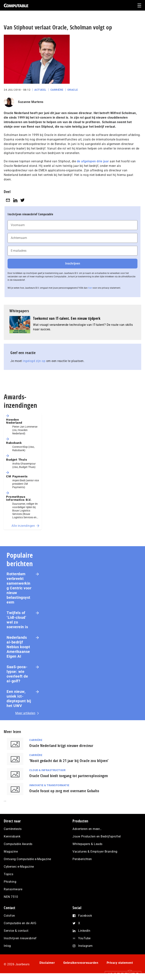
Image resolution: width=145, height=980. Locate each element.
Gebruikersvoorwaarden (81, 963)
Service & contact (16, 931)
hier (90, 288)
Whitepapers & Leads (88, 844)
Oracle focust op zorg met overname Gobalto (64, 791)
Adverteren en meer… (87, 829)
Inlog (7, 946)
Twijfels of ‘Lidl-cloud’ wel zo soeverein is (17, 620)
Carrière (57, 90)
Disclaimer (47, 963)
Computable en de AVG (20, 923)
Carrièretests (13, 829)
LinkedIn (84, 931)
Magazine (11, 852)
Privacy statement (120, 963)
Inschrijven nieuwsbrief (20, 938)
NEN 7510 (11, 897)
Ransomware (13, 889)
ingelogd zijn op (34, 361)
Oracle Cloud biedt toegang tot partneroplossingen (69, 776)
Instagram (85, 946)
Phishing (10, 882)
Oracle (73, 90)
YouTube (84, 938)
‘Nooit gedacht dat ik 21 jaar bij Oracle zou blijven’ (69, 761)
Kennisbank (12, 836)
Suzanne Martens (31, 102)
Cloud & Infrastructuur (47, 770)
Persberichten (82, 859)
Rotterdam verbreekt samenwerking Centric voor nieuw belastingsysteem (19, 588)
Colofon (9, 916)
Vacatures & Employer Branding (95, 852)
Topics (8, 874)
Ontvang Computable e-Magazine (27, 859)
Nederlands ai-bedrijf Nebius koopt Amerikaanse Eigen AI (18, 647)
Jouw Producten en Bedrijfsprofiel (97, 836)
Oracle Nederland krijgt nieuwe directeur (61, 746)
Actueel (40, 90)
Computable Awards (18, 844)
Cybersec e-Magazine (19, 867)
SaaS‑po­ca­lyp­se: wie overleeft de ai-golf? (17, 674)
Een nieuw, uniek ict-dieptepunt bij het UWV (19, 699)
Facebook (85, 916)
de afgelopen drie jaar (93, 161)
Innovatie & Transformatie (49, 785)
